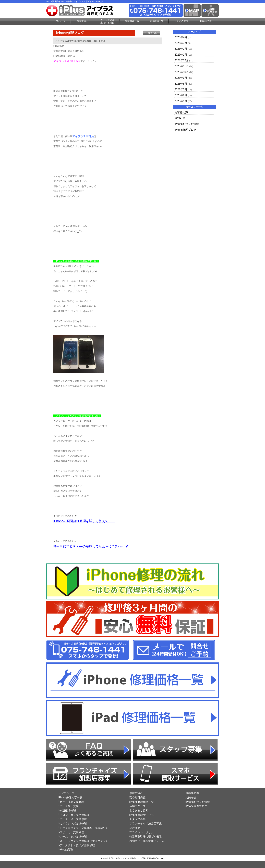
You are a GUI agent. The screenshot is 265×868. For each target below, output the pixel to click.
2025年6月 (181, 95)
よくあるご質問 (139, 810)
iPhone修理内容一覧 (70, 797)
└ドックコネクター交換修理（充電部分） (83, 828)
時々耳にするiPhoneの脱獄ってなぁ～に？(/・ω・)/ (91, 546)
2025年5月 (181, 101)
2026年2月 (181, 49)
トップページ (58, 21)
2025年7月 (181, 89)
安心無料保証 (137, 797)
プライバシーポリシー (143, 832)
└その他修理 (65, 850)
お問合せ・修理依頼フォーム (147, 841)
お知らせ (180, 118)
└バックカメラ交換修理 (72, 819)
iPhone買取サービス (142, 815)
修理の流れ (83, 21)
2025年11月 (182, 66)
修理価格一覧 (156, 21)
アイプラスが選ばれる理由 (107, 21)
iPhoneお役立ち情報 (187, 124)
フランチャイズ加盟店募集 (146, 823)
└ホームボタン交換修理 (72, 836)
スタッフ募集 (137, 819)
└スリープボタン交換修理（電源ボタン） (83, 841)
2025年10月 (182, 72)
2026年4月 (181, 37)
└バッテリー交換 (68, 806)
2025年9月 (181, 78)
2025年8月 (181, 84)
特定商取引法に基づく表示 (146, 836)
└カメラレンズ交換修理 (72, 823)
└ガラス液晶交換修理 (71, 802)
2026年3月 (181, 43)
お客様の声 (206, 21)
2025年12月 (182, 60)
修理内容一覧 (132, 21)
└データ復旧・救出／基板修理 (76, 845)
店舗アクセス (137, 806)
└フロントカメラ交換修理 (74, 815)
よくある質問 (181, 21)
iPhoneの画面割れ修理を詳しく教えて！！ (84, 521)
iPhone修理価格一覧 (142, 802)
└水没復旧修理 (67, 810)
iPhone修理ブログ (185, 130)
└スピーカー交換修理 (71, 832)
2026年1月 (181, 55)
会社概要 (135, 828)
